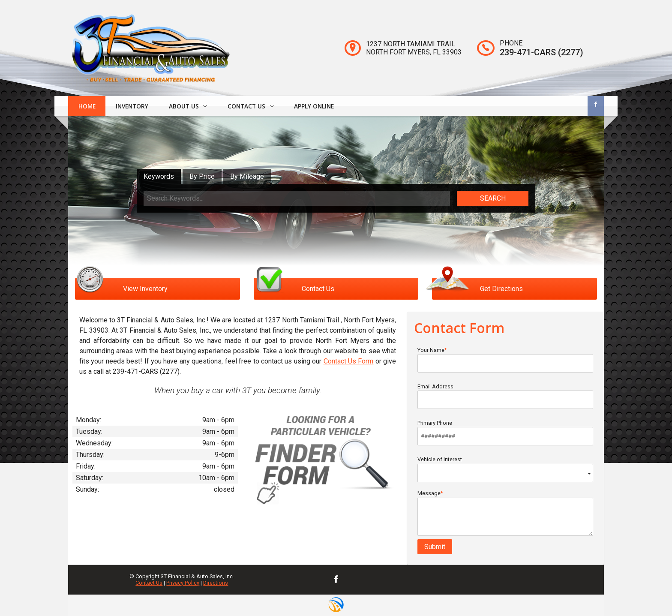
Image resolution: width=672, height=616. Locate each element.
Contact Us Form (349, 361)
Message (505, 513)
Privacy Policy (183, 583)
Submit (435, 547)
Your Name (505, 360)
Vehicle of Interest (505, 469)
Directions (216, 583)
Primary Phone (505, 433)
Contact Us (149, 583)
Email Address (505, 396)
